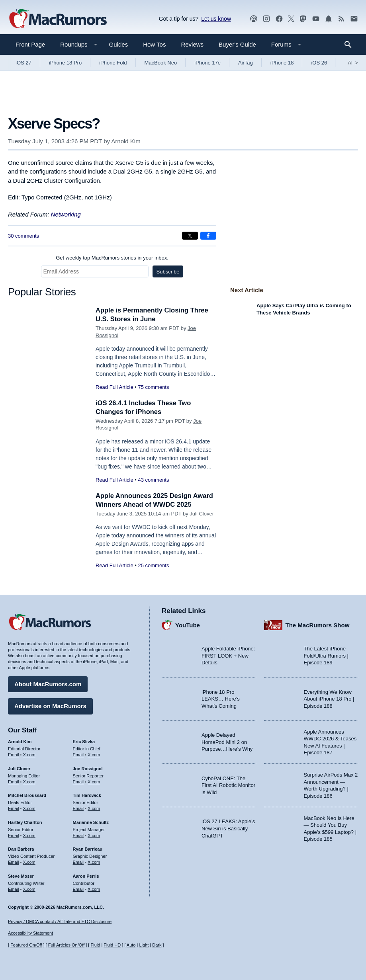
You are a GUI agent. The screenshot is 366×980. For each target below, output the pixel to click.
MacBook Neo (161, 63)
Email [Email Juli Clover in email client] (14, 781)
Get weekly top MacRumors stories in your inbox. (112, 258)
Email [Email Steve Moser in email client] (14, 888)
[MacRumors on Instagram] (266, 19)
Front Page (30, 44)
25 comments (153, 574)
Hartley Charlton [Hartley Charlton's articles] (25, 822)
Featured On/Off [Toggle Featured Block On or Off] (26, 945)
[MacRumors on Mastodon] (303, 19)
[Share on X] (190, 236)
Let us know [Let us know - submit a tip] (216, 19)
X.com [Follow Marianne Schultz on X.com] (94, 835)
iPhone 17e (207, 63)
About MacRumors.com (48, 684)
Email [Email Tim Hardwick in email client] (78, 808)
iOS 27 (23, 63)
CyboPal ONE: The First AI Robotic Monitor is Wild (228, 785)
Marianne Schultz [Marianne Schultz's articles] (91, 822)
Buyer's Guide (237, 44)
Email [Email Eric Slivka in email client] (78, 754)
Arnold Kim (126, 141)
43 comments (153, 480)
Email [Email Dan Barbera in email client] (14, 862)
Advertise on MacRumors (50, 706)
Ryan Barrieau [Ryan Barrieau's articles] (88, 849)
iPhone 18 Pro (65, 63)
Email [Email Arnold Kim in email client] (14, 754)
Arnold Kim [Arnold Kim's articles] (20, 741)
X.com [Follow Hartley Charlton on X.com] (29, 835)
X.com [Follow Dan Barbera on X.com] (29, 862)
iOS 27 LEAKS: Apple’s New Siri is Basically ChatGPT (228, 828)
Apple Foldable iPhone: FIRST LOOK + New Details (228, 655)
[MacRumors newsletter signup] (354, 19)
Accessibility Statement (30, 933)
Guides (119, 44)
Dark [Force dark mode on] (157, 945)
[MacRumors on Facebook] (279, 19)
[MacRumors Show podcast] (254, 19)
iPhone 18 (282, 63)
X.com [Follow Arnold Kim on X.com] (29, 754)
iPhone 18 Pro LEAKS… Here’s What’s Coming (221, 698)
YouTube (188, 624)
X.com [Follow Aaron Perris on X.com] (94, 888)
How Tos (154, 44)
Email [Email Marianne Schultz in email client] (78, 835)
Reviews (192, 44)
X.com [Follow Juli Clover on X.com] (29, 781)
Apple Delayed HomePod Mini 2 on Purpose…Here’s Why (227, 742)
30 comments (23, 236)
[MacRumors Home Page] (58, 19)
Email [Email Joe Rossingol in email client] (78, 781)
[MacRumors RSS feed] (341, 19)
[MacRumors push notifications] (329, 19)
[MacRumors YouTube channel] (316, 19)
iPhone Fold (113, 63)
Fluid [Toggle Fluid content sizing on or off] (95, 945)
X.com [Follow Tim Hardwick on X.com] (94, 808)
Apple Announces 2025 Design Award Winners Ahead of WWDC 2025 (148, 505)
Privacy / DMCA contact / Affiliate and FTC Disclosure (60, 921)
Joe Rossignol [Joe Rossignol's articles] (88, 768)
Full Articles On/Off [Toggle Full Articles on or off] (67, 945)
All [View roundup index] (353, 63)
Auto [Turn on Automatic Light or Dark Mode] (131, 945)
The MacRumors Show (318, 624)
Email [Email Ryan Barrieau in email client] (78, 862)
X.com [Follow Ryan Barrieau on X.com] (94, 862)
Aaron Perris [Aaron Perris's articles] (86, 875)
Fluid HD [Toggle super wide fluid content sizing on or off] (112, 945)
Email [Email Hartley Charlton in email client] (14, 835)
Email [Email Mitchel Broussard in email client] (14, 808)
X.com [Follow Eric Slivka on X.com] (94, 754)
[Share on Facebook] (208, 236)
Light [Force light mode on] (144, 945)
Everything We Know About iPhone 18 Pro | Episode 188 (329, 698)
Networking (66, 214)
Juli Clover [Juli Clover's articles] (19, 768)
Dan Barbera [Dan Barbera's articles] (21, 849)
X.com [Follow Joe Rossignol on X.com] (94, 781)
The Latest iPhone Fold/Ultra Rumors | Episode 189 (326, 655)
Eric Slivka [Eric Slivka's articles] (84, 741)
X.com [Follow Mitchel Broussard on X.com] (29, 808)
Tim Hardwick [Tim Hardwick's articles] (87, 795)
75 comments (153, 387)
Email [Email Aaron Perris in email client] (78, 888)
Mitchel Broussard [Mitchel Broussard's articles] (27, 795)
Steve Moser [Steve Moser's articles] (21, 875)
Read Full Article (114, 387)
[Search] (351, 45)
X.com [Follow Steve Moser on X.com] (29, 888)
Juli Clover (202, 522)
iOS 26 (319, 63)
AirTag (246, 63)
